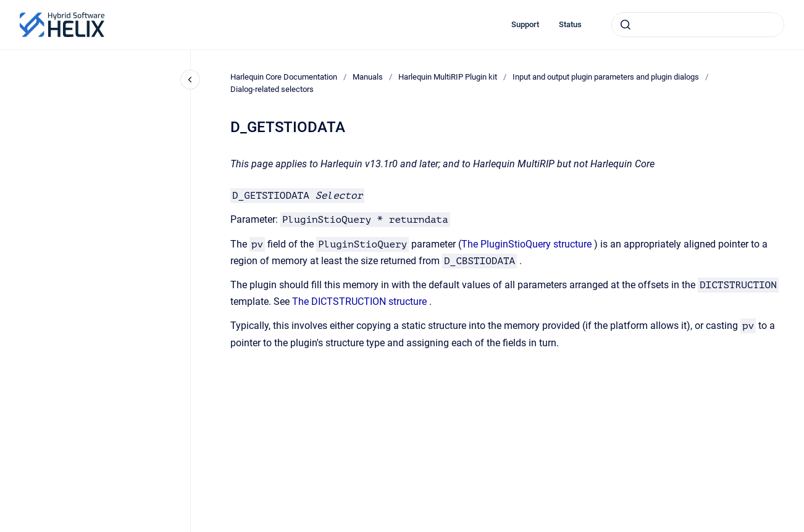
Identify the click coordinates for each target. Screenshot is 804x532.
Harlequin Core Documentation (284, 77)
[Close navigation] (190, 80)
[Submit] (626, 25)
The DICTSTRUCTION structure (359, 301)
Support (525, 24)
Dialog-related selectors (272, 89)
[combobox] (698, 25)
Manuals (368, 77)
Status (570, 24)
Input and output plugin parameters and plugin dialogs (606, 77)
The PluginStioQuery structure (526, 244)
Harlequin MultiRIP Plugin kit (448, 77)
